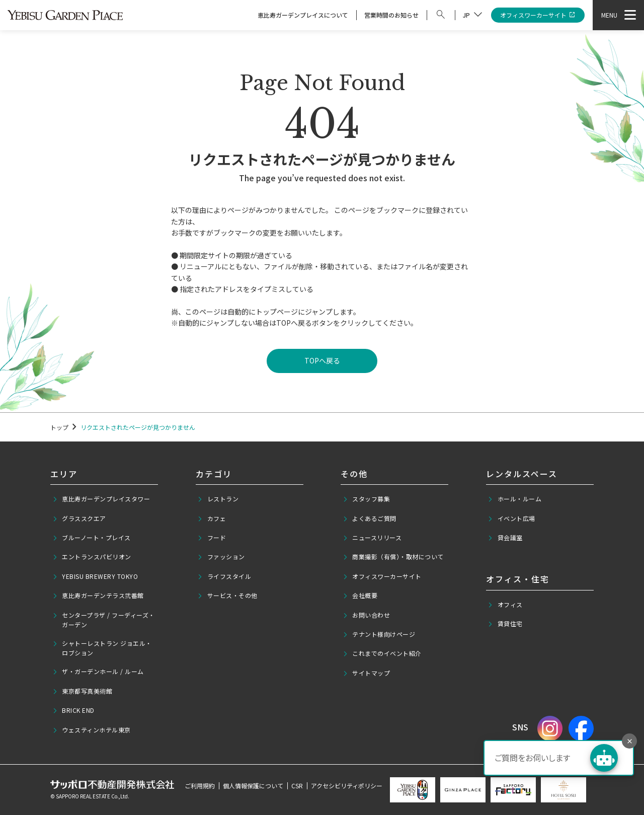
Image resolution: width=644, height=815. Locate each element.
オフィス (505, 605)
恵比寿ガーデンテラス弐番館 (98, 596)
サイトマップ (367, 673)
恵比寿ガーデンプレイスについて (303, 15)
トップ (59, 427)
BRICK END (73, 710)
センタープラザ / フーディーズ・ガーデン (104, 620)
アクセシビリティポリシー (347, 786)
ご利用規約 (200, 786)
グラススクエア (79, 518)
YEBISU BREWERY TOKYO (95, 576)
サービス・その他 (227, 596)
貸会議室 (505, 538)
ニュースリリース (372, 538)
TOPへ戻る (322, 360)
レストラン (218, 499)
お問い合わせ (367, 615)
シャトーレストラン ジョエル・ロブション (102, 648)
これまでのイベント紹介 (382, 653)
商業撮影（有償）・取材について (393, 557)
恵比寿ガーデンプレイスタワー (101, 499)
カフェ (212, 518)
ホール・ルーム (514, 499)
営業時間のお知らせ (391, 15)
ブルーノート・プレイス (92, 538)
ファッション (221, 557)
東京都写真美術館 (83, 691)
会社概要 (360, 596)
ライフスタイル (224, 576)
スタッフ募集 (367, 499)
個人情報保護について (253, 786)
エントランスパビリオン (92, 557)
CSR (297, 786)
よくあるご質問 (370, 518)
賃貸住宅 (505, 624)
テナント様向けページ (379, 634)
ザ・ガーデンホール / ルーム (98, 672)
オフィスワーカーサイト (538, 15)
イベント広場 (511, 518)
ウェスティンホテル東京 (92, 730)
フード (212, 538)
